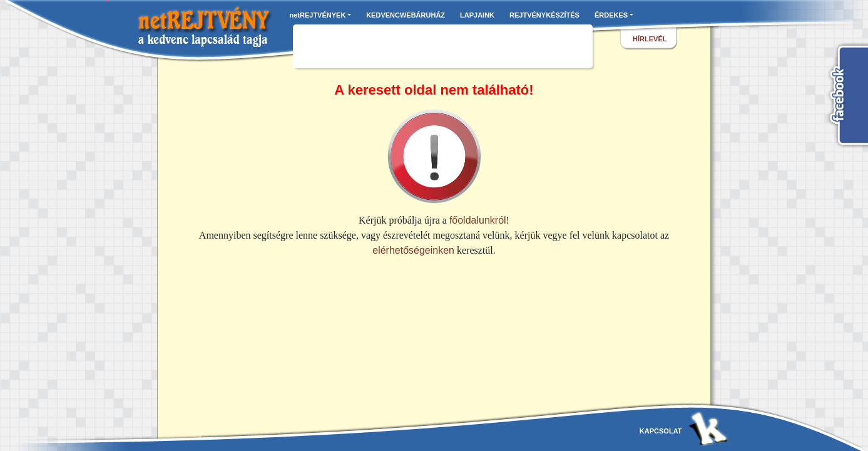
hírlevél (650, 39)
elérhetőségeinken (413, 250)
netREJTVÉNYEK (318, 15)
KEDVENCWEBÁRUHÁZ (406, 15)
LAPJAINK (477, 15)
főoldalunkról (478, 220)
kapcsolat (661, 431)
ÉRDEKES (611, 15)
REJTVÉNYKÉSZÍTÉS (544, 15)
